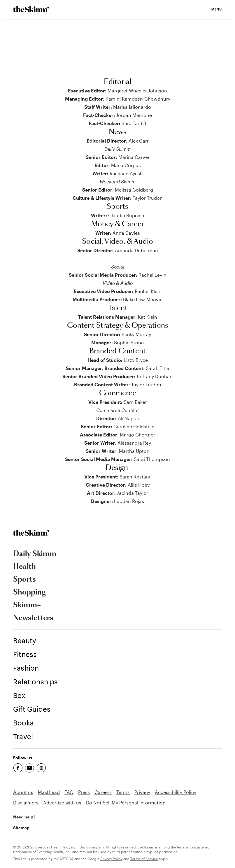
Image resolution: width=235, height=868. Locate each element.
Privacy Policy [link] (111, 859)
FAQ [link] (69, 792)
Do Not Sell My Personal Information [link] (126, 803)
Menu (217, 9)
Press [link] (84, 792)
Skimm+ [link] (27, 605)
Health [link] (24, 567)
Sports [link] (24, 580)
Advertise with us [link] (62, 803)
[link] (31, 9)
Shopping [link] (29, 592)
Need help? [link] (24, 817)
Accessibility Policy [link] (176, 792)
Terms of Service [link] (144, 859)
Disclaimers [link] (26, 803)
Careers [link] (103, 792)
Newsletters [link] (33, 618)
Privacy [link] (142, 792)
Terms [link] (123, 792)
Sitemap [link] (21, 828)
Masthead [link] (49, 792)
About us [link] (23, 792)
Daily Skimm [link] (35, 554)
